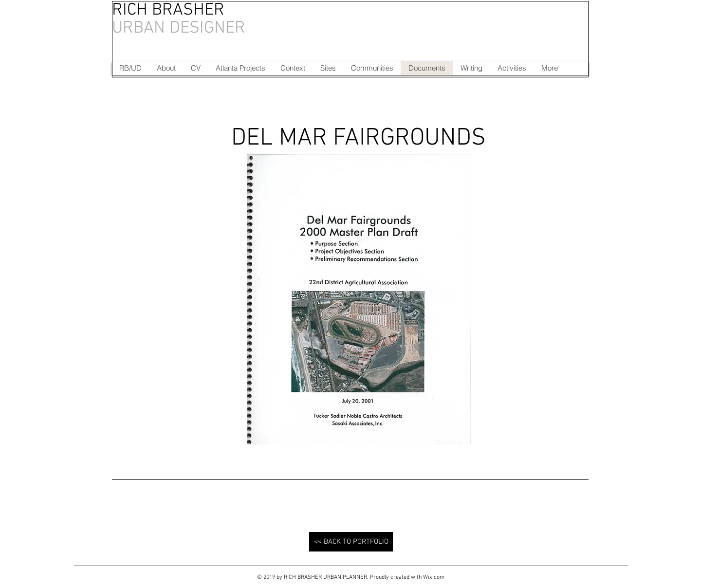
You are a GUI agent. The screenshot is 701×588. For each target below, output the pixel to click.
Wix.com (434, 577)
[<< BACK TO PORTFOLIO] (351, 542)
